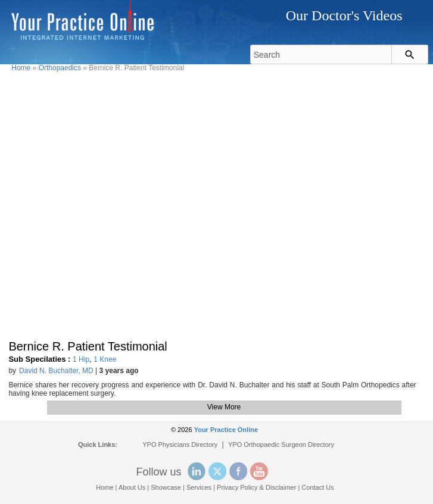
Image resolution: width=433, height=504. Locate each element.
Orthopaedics (60, 68)
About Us (132, 487)
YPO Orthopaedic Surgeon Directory (281, 444)
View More (224, 407)
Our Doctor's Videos (344, 15)
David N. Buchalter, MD (56, 371)
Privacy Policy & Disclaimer (256, 487)
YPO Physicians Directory (180, 444)
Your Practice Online (226, 430)
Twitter (217, 471)
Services (199, 487)
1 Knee (105, 359)
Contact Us (317, 487)
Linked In (197, 471)
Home (21, 68)
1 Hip (81, 359)
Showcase (166, 487)
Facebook (238, 471)
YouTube (259, 471)
